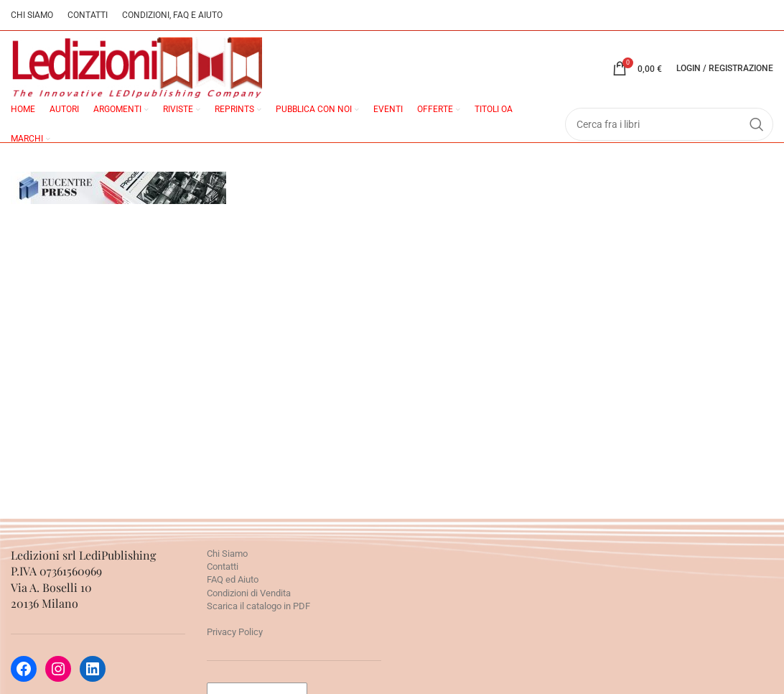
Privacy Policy (235, 632)
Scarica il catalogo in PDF (258, 606)
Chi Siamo (227, 554)
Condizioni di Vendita (249, 593)
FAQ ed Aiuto (233, 579)
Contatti (223, 566)
